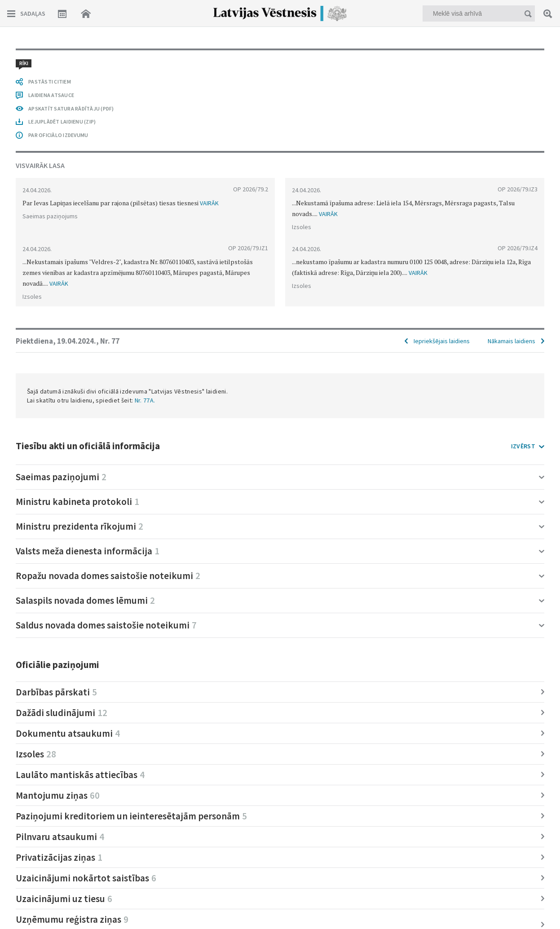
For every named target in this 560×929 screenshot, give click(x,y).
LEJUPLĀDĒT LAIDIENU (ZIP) (62, 122)
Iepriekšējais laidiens (442, 341)
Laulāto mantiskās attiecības (80, 775)
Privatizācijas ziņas (59, 857)
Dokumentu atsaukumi (68, 733)
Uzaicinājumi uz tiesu (64, 899)
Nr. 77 (110, 341)
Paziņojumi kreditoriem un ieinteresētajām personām (131, 816)
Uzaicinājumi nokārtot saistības (86, 878)
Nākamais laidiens (511, 341)
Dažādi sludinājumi (62, 713)
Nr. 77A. (145, 400)
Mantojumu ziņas (58, 795)
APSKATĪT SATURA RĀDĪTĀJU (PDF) (71, 108)
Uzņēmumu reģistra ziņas (72, 919)
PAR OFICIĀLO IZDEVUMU (58, 135)
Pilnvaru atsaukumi (60, 837)
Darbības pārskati (56, 692)
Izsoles (36, 754)
